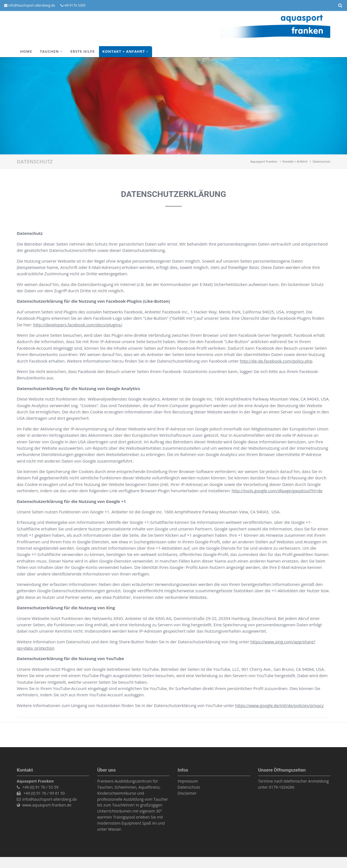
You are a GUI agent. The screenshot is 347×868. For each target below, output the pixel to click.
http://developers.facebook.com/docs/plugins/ (78, 325)
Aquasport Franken (264, 161)
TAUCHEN (49, 51)
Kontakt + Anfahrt (124, 51)
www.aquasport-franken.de (47, 805)
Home (26, 51)
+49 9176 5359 (74, 5)
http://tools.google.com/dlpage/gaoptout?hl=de (277, 491)
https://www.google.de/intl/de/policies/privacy (279, 705)
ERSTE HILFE (82, 51)
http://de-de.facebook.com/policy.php (276, 361)
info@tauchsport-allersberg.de (32, 5)
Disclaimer (187, 793)
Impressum (188, 781)
